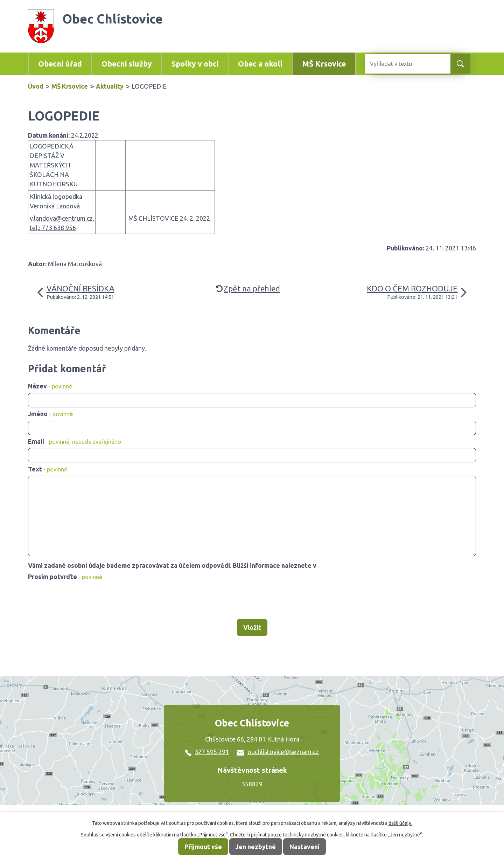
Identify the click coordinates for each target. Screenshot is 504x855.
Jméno (50, 414)
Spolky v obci (195, 64)
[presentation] (81, 600)
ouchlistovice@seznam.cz (278, 752)
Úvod (36, 86)
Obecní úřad (60, 64)
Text (48, 469)
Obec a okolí (260, 64)
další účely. (400, 823)
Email (75, 441)
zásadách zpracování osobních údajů (372, 565)
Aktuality (110, 86)
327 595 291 (207, 752)
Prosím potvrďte (65, 577)
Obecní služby (127, 64)
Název (50, 386)
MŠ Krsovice (324, 64)
